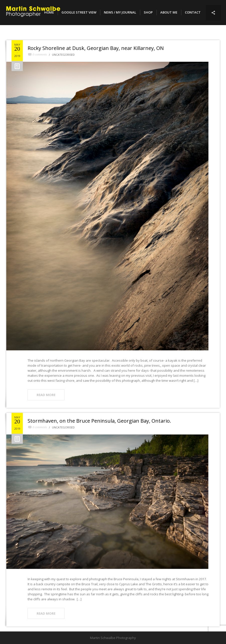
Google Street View (79, 12)
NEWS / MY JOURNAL (120, 12)
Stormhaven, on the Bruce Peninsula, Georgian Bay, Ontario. (99, 421)
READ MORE (46, 395)
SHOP (148, 12)
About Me (169, 12)
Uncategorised (63, 55)
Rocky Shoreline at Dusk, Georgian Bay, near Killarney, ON (96, 48)
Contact (193, 12)
